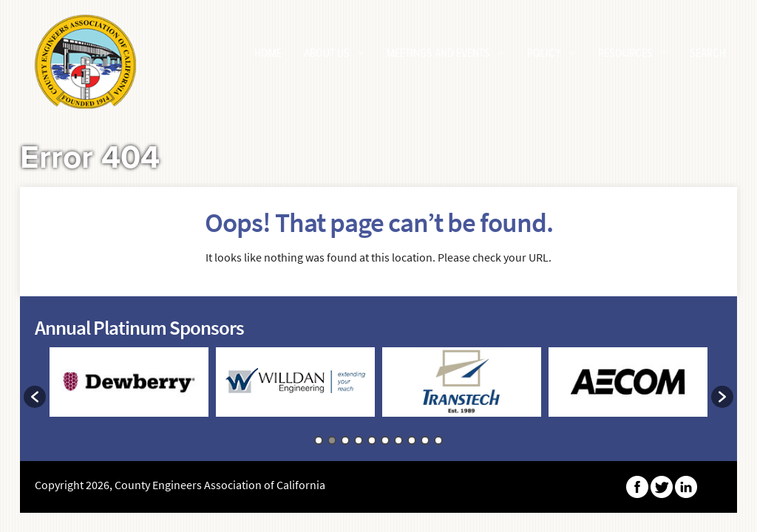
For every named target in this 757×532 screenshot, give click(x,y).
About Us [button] (327, 54)
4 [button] (359, 440)
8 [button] (412, 440)
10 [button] (438, 440)
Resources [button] (625, 54)
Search (708, 54)
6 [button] (385, 440)
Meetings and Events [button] (438, 54)
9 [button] (425, 440)
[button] (35, 397)
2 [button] (332, 440)
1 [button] (319, 440)
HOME (268, 54)
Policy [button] (544, 54)
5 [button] (372, 440)
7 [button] (398, 440)
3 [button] (345, 440)
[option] (129, 389)
